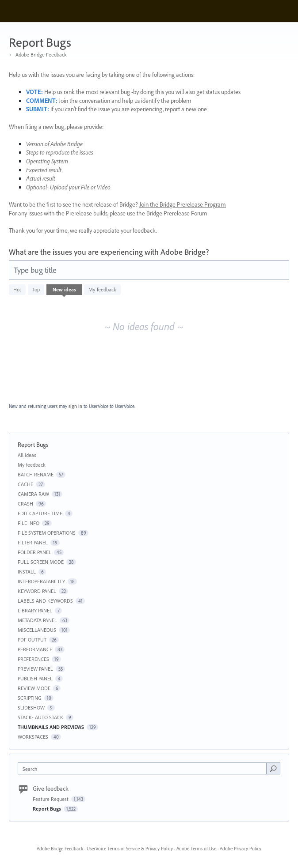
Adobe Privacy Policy (241, 849)
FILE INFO (29, 523)
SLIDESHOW (31, 708)
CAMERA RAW (33, 494)
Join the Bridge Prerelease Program (183, 204)
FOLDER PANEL (34, 552)
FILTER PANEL (33, 542)
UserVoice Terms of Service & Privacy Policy (130, 849)
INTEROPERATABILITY (41, 581)
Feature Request (51, 799)
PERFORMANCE (35, 649)
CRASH (25, 504)
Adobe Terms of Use (196, 849)
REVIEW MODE (34, 688)
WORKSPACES (33, 737)
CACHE (25, 484)
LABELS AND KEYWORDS (45, 601)
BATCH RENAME (36, 474)
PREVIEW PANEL (35, 669)
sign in (75, 406)
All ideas (27, 455)
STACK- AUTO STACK (40, 717)
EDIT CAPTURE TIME (40, 513)
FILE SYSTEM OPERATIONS (47, 533)
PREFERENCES (33, 659)
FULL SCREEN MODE (41, 562)
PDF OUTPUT (32, 640)
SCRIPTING (30, 698)
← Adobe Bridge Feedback (38, 55)
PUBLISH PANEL (35, 678)
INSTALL (27, 572)
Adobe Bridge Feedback (60, 849)
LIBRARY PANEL (35, 610)
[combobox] (144, 768)
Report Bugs (48, 809)
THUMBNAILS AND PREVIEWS (51, 727)
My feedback (102, 289)
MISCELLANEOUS (37, 630)
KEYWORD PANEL (37, 591)
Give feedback (51, 789)
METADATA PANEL (37, 620)
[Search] (273, 768)
